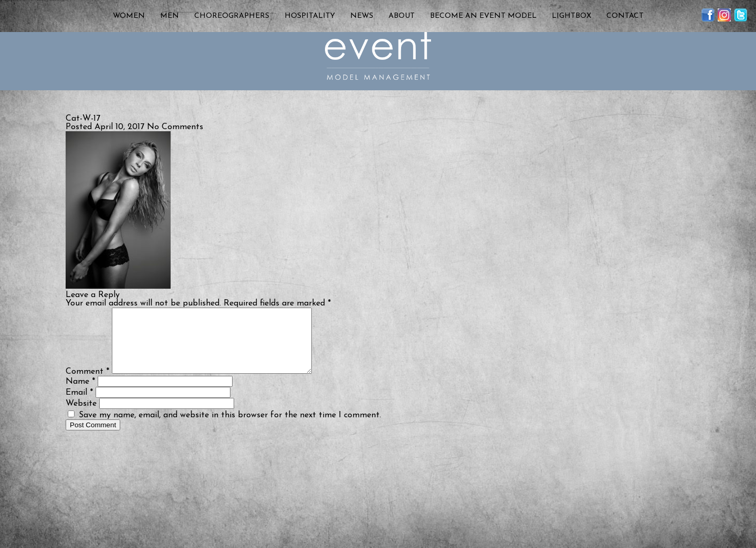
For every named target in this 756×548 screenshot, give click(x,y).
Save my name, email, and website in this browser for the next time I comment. (230, 428)
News (362, 16)
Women (129, 16)
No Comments (175, 127)
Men (170, 16)
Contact (625, 16)
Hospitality (310, 16)
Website (81, 416)
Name (80, 394)
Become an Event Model (483, 16)
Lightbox (571, 16)
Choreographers (232, 16)
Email (79, 405)
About (402, 16)
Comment (87, 384)
